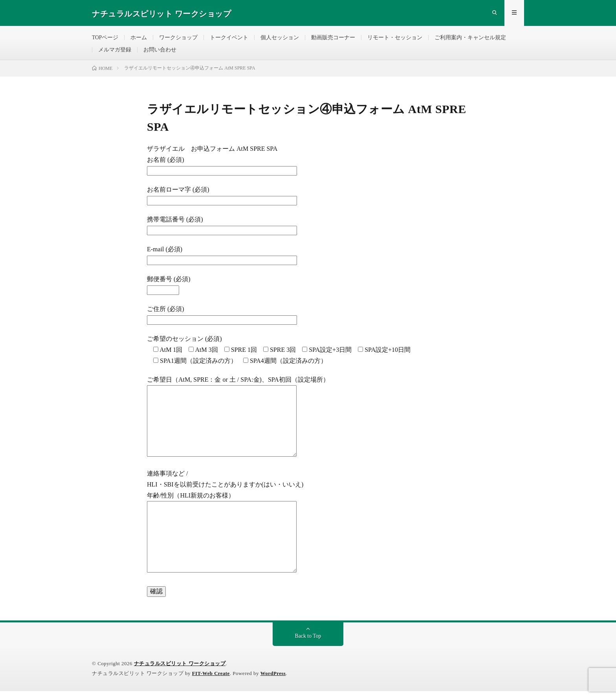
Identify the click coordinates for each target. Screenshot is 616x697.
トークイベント (229, 39)
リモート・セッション (395, 39)
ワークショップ (179, 39)
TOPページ (105, 39)
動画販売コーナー (334, 39)
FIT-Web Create (211, 679)
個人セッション (280, 39)
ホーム (139, 39)
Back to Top (308, 642)
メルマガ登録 (115, 54)
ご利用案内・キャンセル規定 (471, 39)
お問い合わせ (160, 54)
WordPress (274, 679)
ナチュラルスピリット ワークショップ (180, 669)
